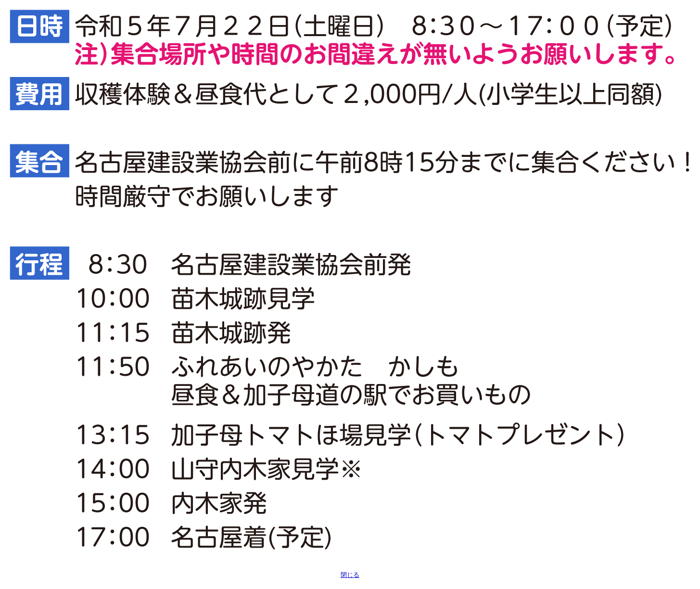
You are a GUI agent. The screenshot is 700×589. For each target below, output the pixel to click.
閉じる (350, 575)
